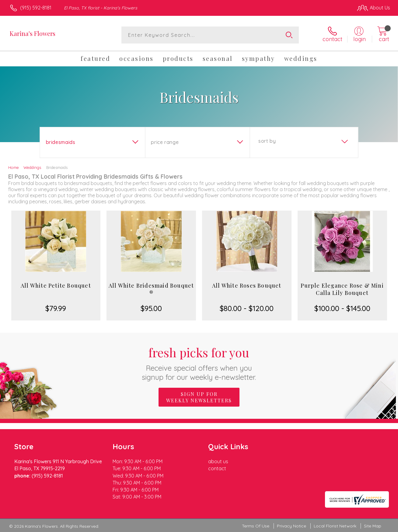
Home (14, 167)
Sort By (267, 141)
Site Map (373, 526)
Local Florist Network (335, 526)
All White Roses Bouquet (247, 285)
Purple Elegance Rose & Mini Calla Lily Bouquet (342, 289)
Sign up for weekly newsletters (199, 397)
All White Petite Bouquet (56, 285)
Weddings (32, 167)
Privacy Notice (292, 526)
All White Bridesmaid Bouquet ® (151, 289)
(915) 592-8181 (36, 8)
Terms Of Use (256, 526)
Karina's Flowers (33, 33)
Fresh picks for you (199, 363)
